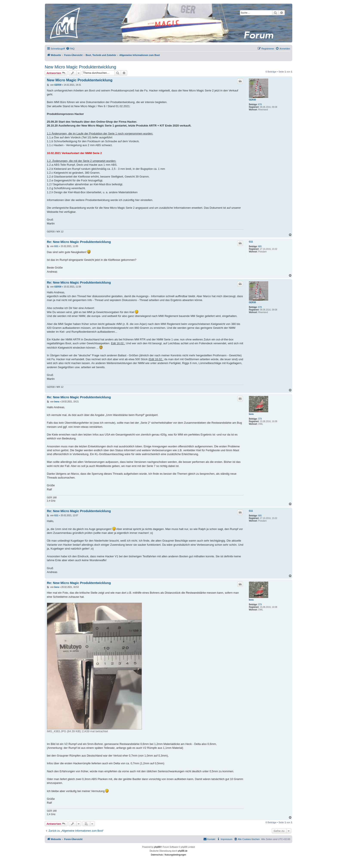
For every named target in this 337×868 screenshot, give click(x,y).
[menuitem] (70, 49)
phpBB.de (183, 851)
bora (251, 414)
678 (260, 104)
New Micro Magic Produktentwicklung (80, 67)
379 (260, 419)
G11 (251, 242)
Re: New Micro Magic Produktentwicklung (79, 242)
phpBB (157, 847)
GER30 (252, 100)
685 (260, 246)
